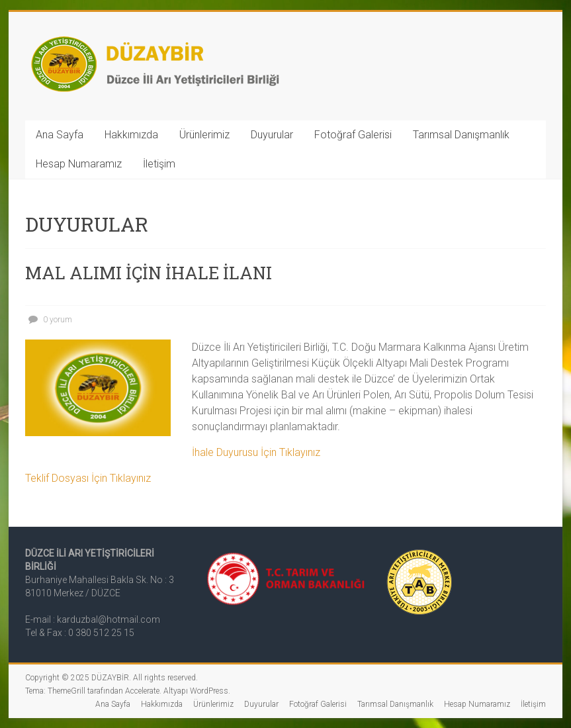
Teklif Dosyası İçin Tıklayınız (88, 478)
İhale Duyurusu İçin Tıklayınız (256, 452)
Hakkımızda (131, 135)
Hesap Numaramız (79, 164)
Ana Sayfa (60, 135)
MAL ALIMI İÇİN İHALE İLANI (149, 273)
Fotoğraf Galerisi (353, 135)
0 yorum (49, 320)
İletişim (159, 164)
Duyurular (272, 135)
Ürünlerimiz (204, 135)
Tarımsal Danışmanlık (461, 135)
